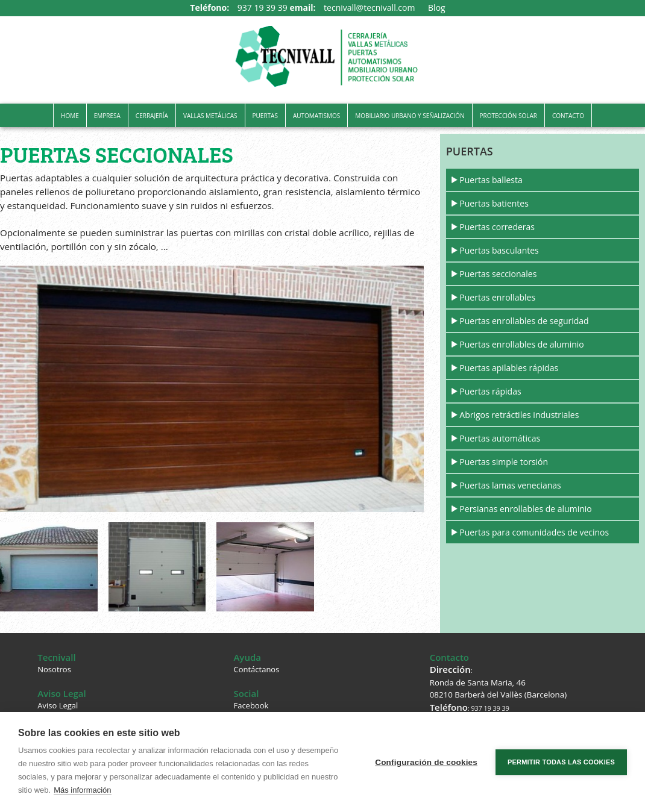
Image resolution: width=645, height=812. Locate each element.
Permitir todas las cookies (561, 762)
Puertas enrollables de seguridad (524, 321)
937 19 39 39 (263, 8)
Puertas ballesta (491, 180)
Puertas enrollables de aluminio (521, 344)
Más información (82, 790)
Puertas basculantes (499, 250)
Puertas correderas (497, 227)
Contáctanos (256, 669)
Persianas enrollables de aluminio (525, 509)
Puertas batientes (494, 203)
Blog (437, 8)
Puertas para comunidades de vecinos (534, 532)
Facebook (251, 705)
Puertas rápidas (490, 391)
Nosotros (54, 669)
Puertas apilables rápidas (509, 368)
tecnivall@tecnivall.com (369, 8)
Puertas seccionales (498, 274)
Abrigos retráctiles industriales (519, 415)
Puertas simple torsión (504, 462)
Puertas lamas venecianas (510, 485)
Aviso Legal (58, 705)
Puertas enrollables (497, 297)
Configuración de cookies (426, 762)
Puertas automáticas (500, 438)
